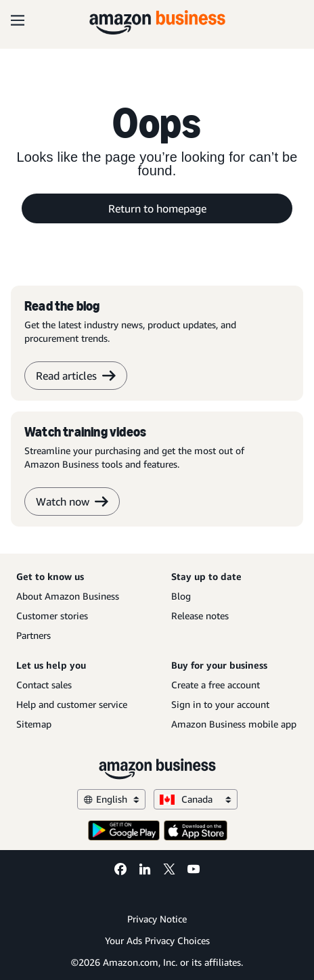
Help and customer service (72, 704)
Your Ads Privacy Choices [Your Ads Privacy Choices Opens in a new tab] (157, 940)
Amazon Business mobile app (234, 724)
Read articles (76, 376)
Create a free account (216, 685)
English (111, 799)
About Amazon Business (68, 596)
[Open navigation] (18, 20)
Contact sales (44, 685)
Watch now (72, 502)
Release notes (200, 616)
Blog (181, 596)
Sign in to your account (220, 704)
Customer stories (52, 616)
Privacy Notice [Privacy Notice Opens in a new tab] (157, 919)
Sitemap (34, 724)
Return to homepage (157, 208)
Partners (33, 635)
